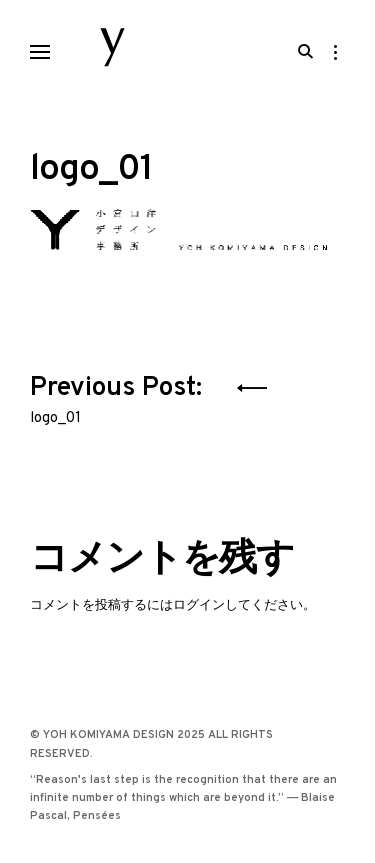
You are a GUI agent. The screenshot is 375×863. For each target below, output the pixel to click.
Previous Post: (119, 396)
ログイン (199, 605)
